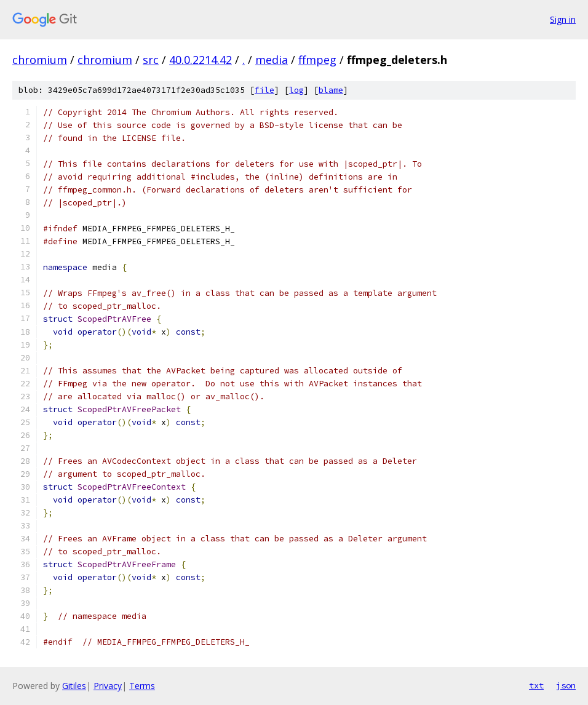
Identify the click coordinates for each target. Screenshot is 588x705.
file (264, 90)
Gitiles (74, 686)
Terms (142, 686)
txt (536, 685)
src (151, 60)
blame (331, 90)
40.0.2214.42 (201, 60)
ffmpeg (317, 60)
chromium (40, 60)
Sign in (563, 19)
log (296, 90)
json (566, 685)
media (272, 60)
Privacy (108, 686)
